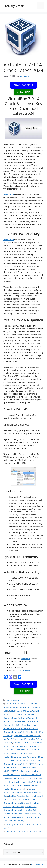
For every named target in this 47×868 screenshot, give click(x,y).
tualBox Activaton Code (20, 796)
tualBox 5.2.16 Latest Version (27, 736)
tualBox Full (19, 810)
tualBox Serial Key (16, 821)
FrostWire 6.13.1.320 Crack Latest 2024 (24, 831)
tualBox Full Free (21, 814)
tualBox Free (18, 807)
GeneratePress (37, 864)
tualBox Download (22, 803)
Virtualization (13, 700)
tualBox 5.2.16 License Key (16, 739)
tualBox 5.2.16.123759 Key (21, 782)
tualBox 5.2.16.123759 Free (16, 767)
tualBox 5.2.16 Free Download (22, 725)
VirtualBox (9, 195)
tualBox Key (36, 814)
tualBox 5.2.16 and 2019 (20, 711)
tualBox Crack (15, 800)
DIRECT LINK (23, 92)
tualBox (10, 704)
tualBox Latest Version (14, 817)
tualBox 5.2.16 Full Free (25, 732)
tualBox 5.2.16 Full (12, 729)
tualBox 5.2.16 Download (25, 718)
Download (25, 659)
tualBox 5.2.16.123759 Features (28, 764)
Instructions (25, 670)
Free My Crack (14, 6)
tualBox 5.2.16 (21, 704)
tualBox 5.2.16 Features (14, 721)
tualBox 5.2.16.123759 (23, 743)
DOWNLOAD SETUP (23, 85)
